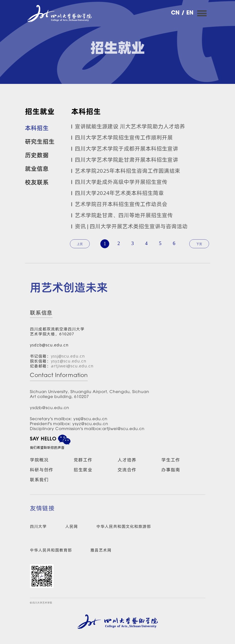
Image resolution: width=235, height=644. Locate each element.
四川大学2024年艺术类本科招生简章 (119, 193)
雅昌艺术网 (101, 550)
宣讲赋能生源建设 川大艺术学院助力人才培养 (130, 126)
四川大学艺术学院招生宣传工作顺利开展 (124, 137)
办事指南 (171, 470)
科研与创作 (42, 470)
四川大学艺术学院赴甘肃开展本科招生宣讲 (127, 160)
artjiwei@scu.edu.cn (72, 366)
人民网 (72, 526)
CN (176, 13)
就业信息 (37, 168)
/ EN (187, 13)
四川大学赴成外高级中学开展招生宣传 (121, 182)
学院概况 (39, 460)
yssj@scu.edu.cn (68, 356)
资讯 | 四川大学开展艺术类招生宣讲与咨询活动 (131, 226)
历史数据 (37, 155)
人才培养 (127, 460)
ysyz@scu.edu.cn (69, 361)
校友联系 (37, 182)
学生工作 (171, 460)
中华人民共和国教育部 (51, 550)
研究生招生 (40, 141)
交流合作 (127, 470)
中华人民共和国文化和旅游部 (124, 526)
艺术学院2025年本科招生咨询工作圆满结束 (128, 171)
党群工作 (83, 460)
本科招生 (37, 128)
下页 (199, 244)
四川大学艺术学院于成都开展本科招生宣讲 (127, 149)
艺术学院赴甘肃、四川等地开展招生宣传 (124, 215)
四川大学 (38, 526)
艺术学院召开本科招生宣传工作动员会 (121, 204)
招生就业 (83, 470)
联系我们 (39, 480)
